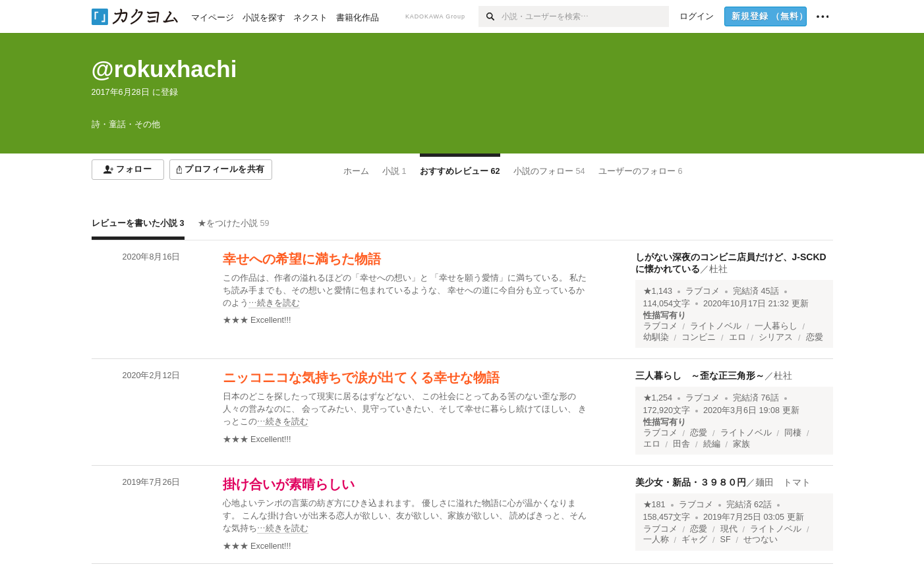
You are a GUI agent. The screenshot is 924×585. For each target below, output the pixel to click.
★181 (654, 505)
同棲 (793, 433)
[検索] (490, 16)
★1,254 (658, 398)
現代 (729, 529)
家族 (741, 444)
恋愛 (815, 337)
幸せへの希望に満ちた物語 (302, 259)
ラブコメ (703, 291)
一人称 (656, 540)
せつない (761, 540)
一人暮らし (776, 326)
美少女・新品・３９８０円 (691, 482)
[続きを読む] (408, 291)
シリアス (776, 337)
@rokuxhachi (164, 69)
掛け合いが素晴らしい (289, 484)
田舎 (681, 444)
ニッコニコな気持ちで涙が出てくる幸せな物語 (361, 377)
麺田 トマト (783, 482)
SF (726, 540)
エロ (737, 337)
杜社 (718, 269)
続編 (712, 444)
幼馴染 (656, 337)
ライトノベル (716, 326)
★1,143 (658, 291)
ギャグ (694, 540)
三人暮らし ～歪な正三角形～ (700, 376)
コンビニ (699, 337)
